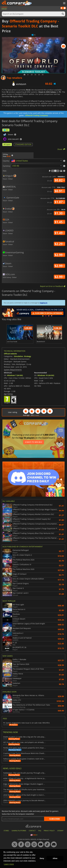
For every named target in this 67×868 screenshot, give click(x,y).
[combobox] (36, 161)
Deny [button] (42, 858)
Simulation (18, 356)
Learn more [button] (9, 864)
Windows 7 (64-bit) (15, 375)
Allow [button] (55, 858)
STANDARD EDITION (23, 144)
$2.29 (59, 244)
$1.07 (59, 202)
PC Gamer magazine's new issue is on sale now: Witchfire (26, 723)
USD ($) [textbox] (16, 166)
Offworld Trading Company (36, 115)
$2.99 (59, 255)
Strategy (28, 356)
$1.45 (59, 222)
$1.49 (59, 233)
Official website (10, 354)
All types (7, 144)
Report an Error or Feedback (53, 286)
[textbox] (20, 161)
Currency (6, 166)
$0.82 (59, 180)
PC (6, 130)
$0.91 (59, 191)
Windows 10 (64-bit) (46, 375)
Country (6, 161)
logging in (44, 303)
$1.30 (59, 213)
